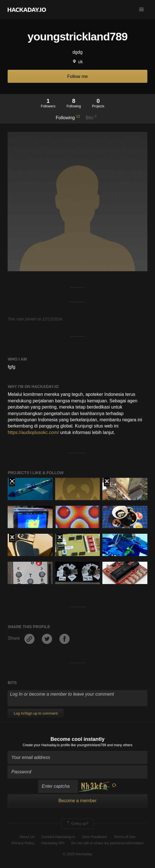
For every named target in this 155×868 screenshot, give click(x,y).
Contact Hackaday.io (58, 837)
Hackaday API (53, 843)
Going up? (77, 824)
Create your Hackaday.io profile (46, 745)
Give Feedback (94, 837)
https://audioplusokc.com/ (33, 432)
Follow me (78, 76)
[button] (141, 10)
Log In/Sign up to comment (35, 713)
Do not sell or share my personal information (107, 843)
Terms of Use (125, 837)
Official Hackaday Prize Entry (107, 482)
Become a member (77, 801)
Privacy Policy (23, 843)
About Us (27, 837)
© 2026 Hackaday (77, 854)
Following (68, 117)
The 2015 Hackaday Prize (60, 538)
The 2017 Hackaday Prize (12, 482)
